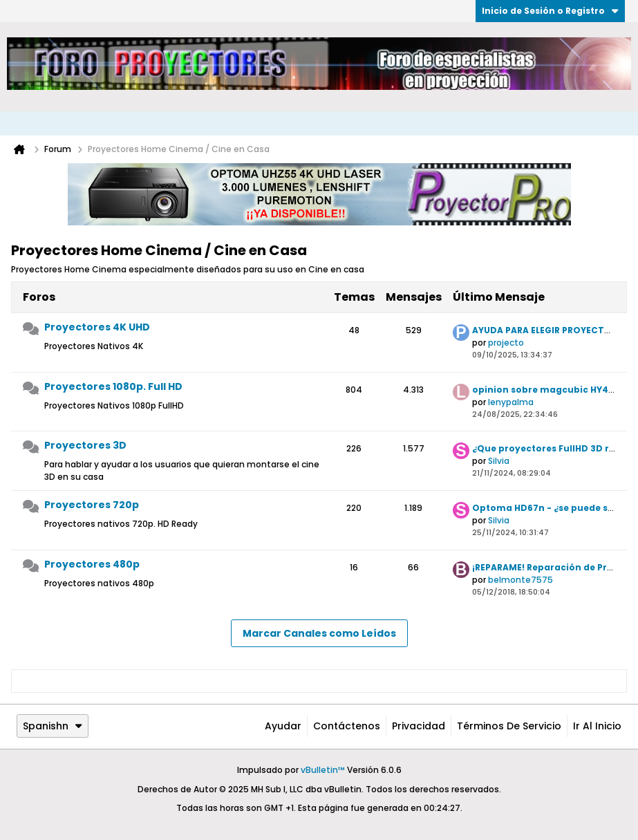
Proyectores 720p (92, 505)
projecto (506, 343)
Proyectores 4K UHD (97, 327)
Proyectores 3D (85, 445)
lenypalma (511, 402)
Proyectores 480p (92, 564)
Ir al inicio (597, 726)
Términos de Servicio (509, 726)
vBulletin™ (323, 770)
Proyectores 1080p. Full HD (113, 386)
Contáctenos (347, 726)
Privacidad (419, 726)
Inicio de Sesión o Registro (550, 11)
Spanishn (53, 726)
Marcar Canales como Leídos (319, 633)
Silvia (499, 461)
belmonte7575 (520, 580)
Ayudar (283, 726)
